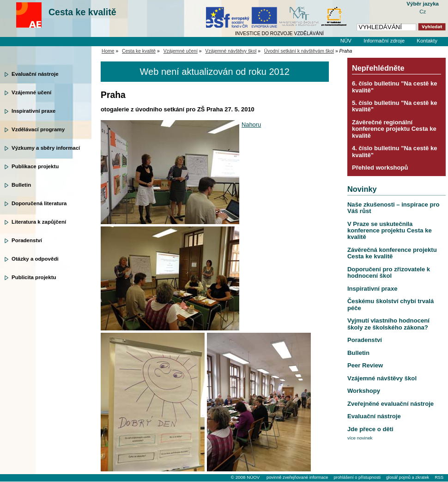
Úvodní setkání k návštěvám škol (299, 51)
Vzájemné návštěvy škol (231, 51)
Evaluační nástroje (35, 74)
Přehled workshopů (380, 168)
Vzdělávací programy (38, 129)
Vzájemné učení (31, 92)
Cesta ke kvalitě (82, 12)
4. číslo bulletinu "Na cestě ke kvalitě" (395, 151)
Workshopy (364, 391)
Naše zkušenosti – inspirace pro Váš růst (394, 208)
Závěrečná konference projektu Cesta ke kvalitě (392, 253)
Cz (423, 12)
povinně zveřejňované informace (297, 477)
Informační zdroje (384, 41)
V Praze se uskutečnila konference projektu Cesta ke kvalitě (390, 231)
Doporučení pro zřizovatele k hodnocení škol (389, 272)
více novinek (360, 438)
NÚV (346, 41)
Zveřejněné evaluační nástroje (390, 404)
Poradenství (27, 240)
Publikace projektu (35, 166)
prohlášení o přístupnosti (357, 477)
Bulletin (21, 185)
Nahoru (251, 125)
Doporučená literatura (39, 203)
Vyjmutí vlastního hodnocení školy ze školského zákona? (388, 324)
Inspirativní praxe (33, 111)
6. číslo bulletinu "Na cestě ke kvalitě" (395, 87)
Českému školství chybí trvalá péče (390, 304)
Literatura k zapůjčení (39, 222)
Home (108, 51)
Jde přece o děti (370, 429)
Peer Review (365, 365)
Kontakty (427, 41)
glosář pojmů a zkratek (408, 477)
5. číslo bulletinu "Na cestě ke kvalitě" (395, 106)
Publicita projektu (34, 277)
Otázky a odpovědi (35, 259)
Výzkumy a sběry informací (46, 148)
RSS (439, 477)
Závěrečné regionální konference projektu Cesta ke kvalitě (394, 129)
